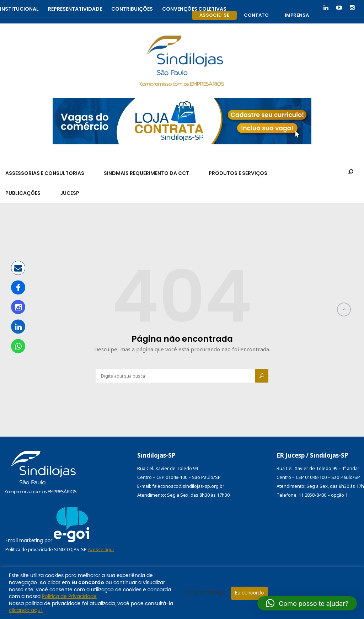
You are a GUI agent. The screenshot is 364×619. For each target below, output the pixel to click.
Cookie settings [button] (205, 593)
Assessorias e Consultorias (45, 173)
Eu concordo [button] (249, 593)
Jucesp (70, 193)
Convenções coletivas (194, 8)
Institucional (19, 8)
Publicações (23, 193)
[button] (307, 603)
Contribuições (132, 8)
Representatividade (75, 8)
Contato (256, 15)
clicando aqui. (26, 610)
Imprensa (297, 15)
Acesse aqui (101, 549)
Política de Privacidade (69, 596)
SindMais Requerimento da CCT (146, 173)
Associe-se (214, 15)
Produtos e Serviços (238, 173)
